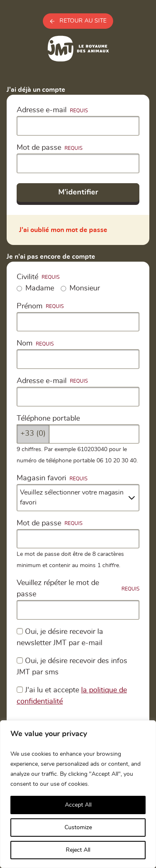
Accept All (78, 805)
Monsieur (80, 288)
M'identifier (78, 192)
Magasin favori (41, 478)
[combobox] (78, 498)
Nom (25, 343)
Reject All (78, 850)
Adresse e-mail (42, 110)
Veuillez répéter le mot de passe (58, 589)
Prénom (30, 306)
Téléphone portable (48, 419)
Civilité (27, 277)
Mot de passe (39, 148)
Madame (35, 288)
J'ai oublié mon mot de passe (63, 230)
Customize (78, 828)
